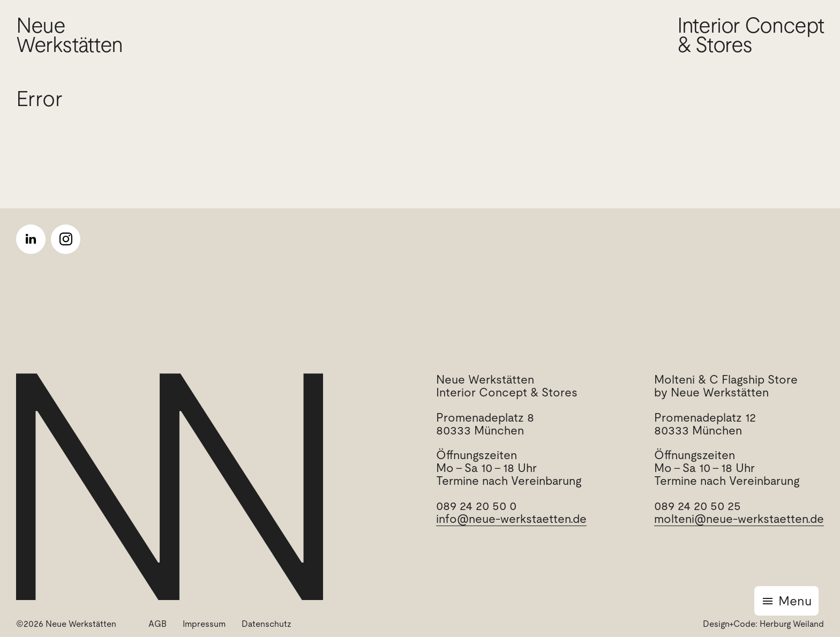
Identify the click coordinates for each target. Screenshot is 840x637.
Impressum (204, 624)
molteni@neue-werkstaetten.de (739, 519)
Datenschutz (267, 624)
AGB (157, 624)
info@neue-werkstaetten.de (511, 519)
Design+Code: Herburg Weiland (763, 624)
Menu (795, 601)
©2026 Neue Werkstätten (66, 624)
